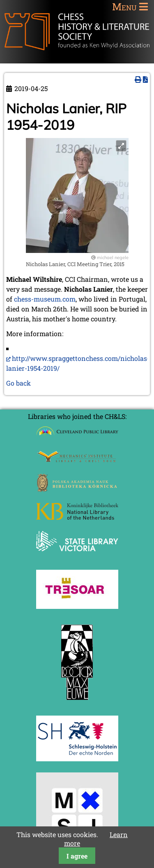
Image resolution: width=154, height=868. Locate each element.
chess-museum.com (45, 299)
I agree (77, 856)
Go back (18, 383)
